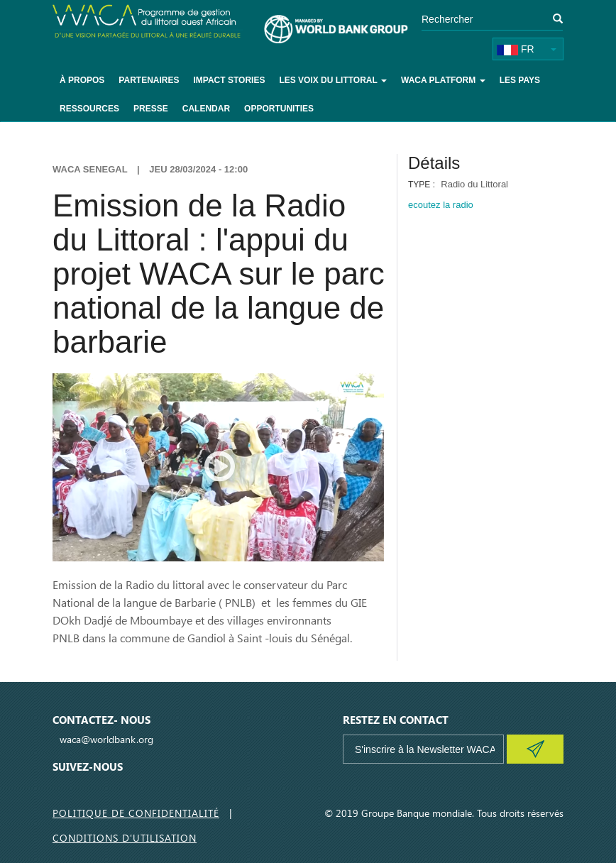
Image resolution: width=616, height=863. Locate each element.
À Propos (82, 80)
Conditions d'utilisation (125, 838)
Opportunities (279, 109)
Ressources (89, 109)
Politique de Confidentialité (136, 813)
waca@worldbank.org (106, 739)
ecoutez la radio (441, 205)
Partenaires (149, 80)
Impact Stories (229, 80)
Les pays (520, 80)
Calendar (206, 109)
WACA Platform (443, 80)
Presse (151, 109)
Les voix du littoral (333, 80)
